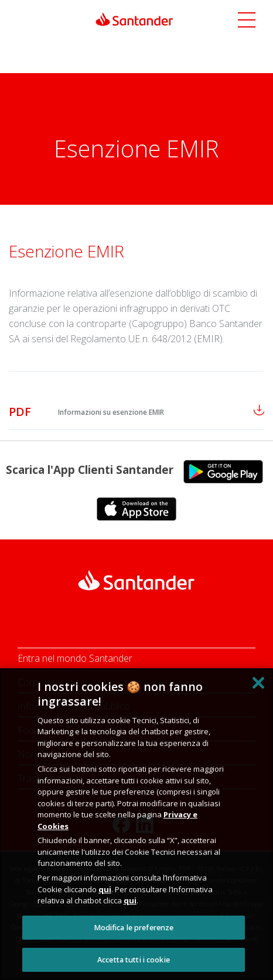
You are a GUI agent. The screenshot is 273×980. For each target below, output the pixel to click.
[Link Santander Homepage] (134, 18)
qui (105, 889)
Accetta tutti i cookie (134, 960)
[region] (136, 824)
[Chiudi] (258, 683)
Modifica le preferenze (134, 928)
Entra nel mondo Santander (75, 658)
